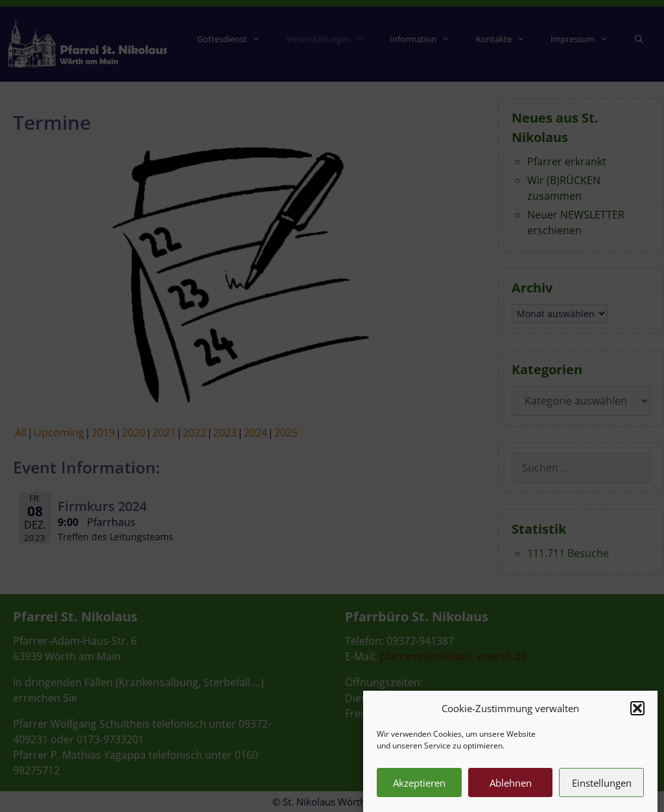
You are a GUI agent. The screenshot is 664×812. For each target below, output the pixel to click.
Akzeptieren (419, 791)
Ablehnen (511, 791)
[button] (637, 716)
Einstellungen (602, 791)
